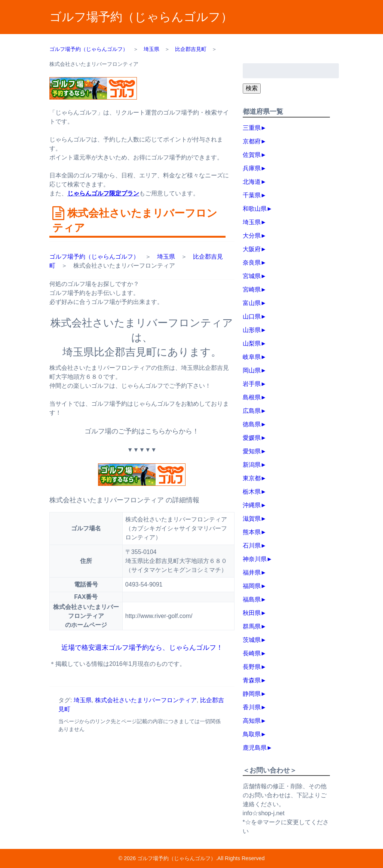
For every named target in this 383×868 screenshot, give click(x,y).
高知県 (252, 721)
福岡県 (252, 586)
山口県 (252, 316)
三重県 (252, 128)
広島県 (252, 411)
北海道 (252, 182)
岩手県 (252, 384)
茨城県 (252, 640)
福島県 (252, 599)
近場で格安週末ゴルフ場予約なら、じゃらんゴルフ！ (142, 648)
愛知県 (252, 451)
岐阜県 (252, 357)
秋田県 (252, 613)
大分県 (252, 236)
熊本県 (252, 532)
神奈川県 (255, 559)
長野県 (252, 667)
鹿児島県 (255, 748)
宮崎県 (252, 290)
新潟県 (252, 465)
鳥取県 (252, 734)
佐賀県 (252, 155)
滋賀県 (252, 519)
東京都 (252, 478)
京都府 (252, 141)
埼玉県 (166, 257)
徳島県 (252, 424)
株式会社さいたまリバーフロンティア (146, 700)
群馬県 (252, 626)
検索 (252, 88)
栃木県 (252, 492)
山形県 (252, 330)
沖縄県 (252, 505)
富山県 (252, 303)
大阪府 (252, 249)
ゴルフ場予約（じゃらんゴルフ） (141, 17)
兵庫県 (252, 168)
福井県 (252, 572)
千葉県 (252, 195)
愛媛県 (252, 438)
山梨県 (252, 343)
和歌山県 (255, 209)
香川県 (252, 707)
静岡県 (252, 694)
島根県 (252, 397)
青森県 (252, 680)
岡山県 (252, 370)
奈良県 (252, 263)
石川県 (252, 546)
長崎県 (252, 653)
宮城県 (252, 276)
